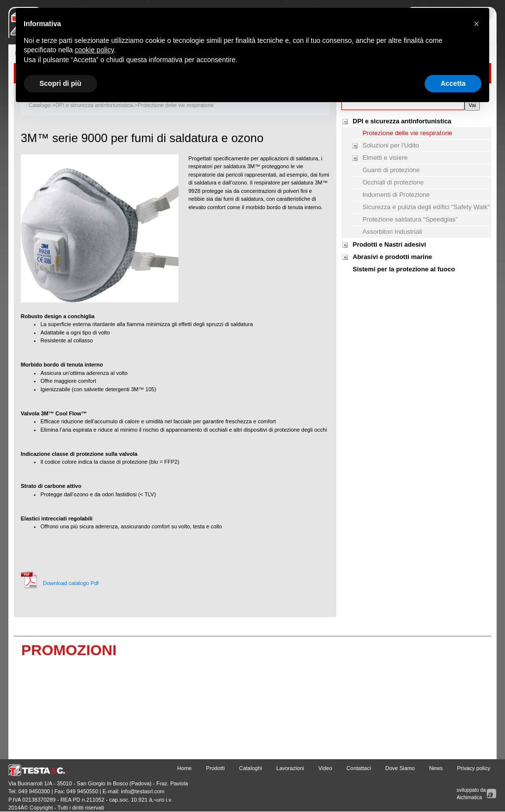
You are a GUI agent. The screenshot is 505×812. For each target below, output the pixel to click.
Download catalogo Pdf (71, 583)
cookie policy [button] (94, 50)
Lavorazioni (290, 768)
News (436, 768)
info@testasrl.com (143, 791)
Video (325, 768)
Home (184, 768)
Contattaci (359, 768)
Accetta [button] (453, 83)
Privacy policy (474, 768)
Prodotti (216, 768)
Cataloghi (251, 768)
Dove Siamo (400, 768)
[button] (476, 24)
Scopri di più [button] (60, 83)
